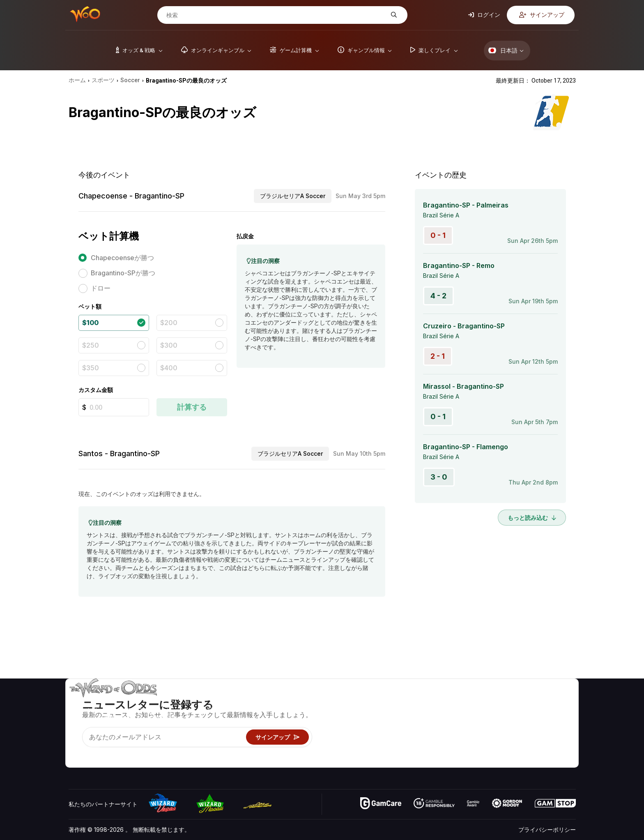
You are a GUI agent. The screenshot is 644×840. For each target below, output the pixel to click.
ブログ (544, 713)
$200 (169, 323)
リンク (492, 725)
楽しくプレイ (422, 737)
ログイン (484, 15)
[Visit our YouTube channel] (76, 751)
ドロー (101, 288)
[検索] (276, 15)
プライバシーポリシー (547, 830)
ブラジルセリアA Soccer (293, 196)
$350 (91, 368)
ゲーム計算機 (422, 713)
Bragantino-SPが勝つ (123, 273)
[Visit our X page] (94, 751)
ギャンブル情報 (425, 725)
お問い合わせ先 (503, 713)
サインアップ (542, 15)
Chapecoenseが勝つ (122, 258)
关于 (489, 701)
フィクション (553, 737)
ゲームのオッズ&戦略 (433, 701)
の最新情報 (497, 737)
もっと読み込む (532, 518)
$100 (90, 323)
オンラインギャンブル (434, 749)
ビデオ (544, 701)
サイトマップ (553, 725)
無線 (489, 749)
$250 (91, 345)
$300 (169, 345)
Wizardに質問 (423, 761)
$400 (169, 368)
